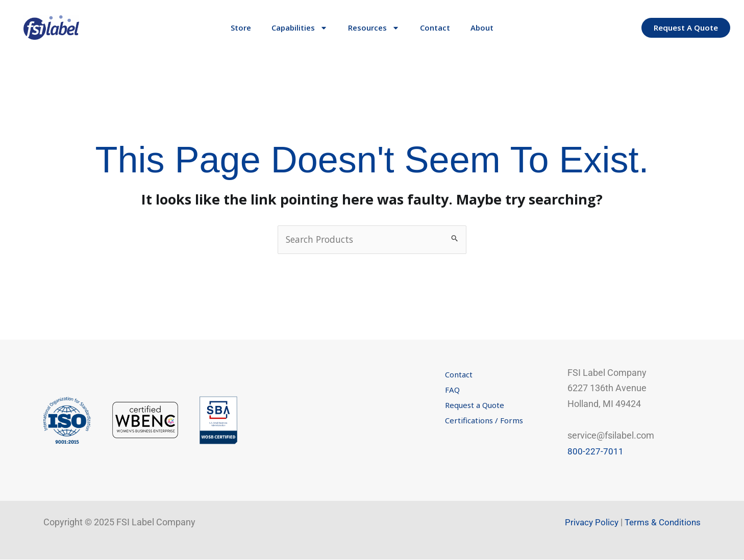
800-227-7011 (596, 452)
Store (241, 28)
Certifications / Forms (484, 421)
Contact (435, 28)
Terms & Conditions (661, 523)
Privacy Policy (588, 523)
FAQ (452, 390)
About (482, 28)
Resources (374, 28)
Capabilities (300, 28)
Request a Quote (475, 405)
